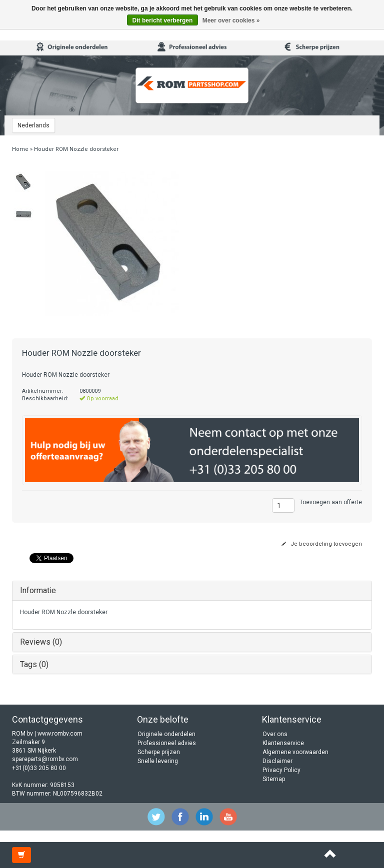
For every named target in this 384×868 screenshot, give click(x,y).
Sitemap (274, 779)
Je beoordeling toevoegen (322, 544)
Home (20, 149)
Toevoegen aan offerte (331, 502)
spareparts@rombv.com (45, 759)
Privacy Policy (281, 770)
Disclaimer (277, 761)
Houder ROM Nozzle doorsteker (76, 149)
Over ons (275, 734)
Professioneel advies (167, 743)
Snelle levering (158, 761)
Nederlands (33, 125)
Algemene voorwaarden (295, 752)
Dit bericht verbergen (163, 20)
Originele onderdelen (166, 734)
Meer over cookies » (231, 20)
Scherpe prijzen (159, 752)
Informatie (38, 590)
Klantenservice (283, 743)
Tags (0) (34, 664)
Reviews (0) (41, 642)
